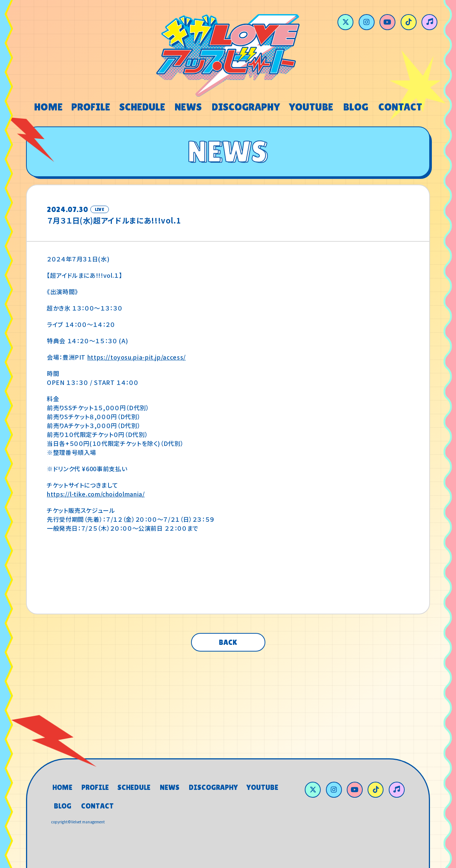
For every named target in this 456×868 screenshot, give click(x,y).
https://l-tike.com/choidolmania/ (96, 494)
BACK (228, 642)
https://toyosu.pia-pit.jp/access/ (137, 357)
